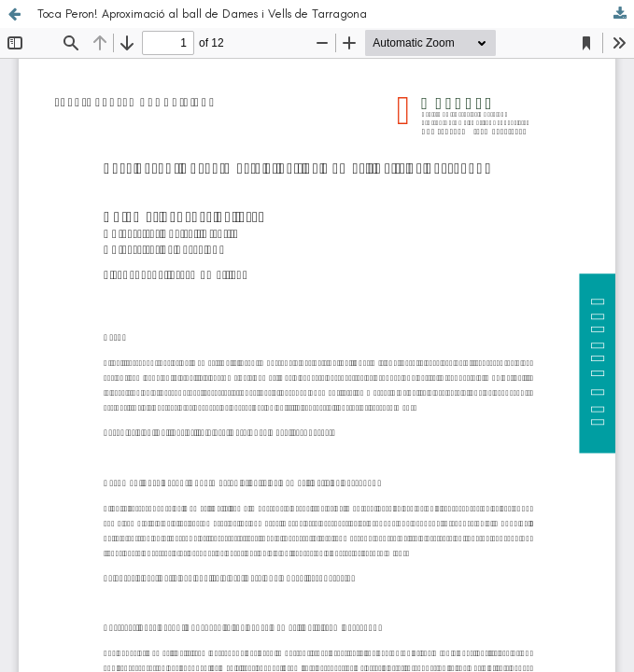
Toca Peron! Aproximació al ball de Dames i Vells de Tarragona (202, 14)
